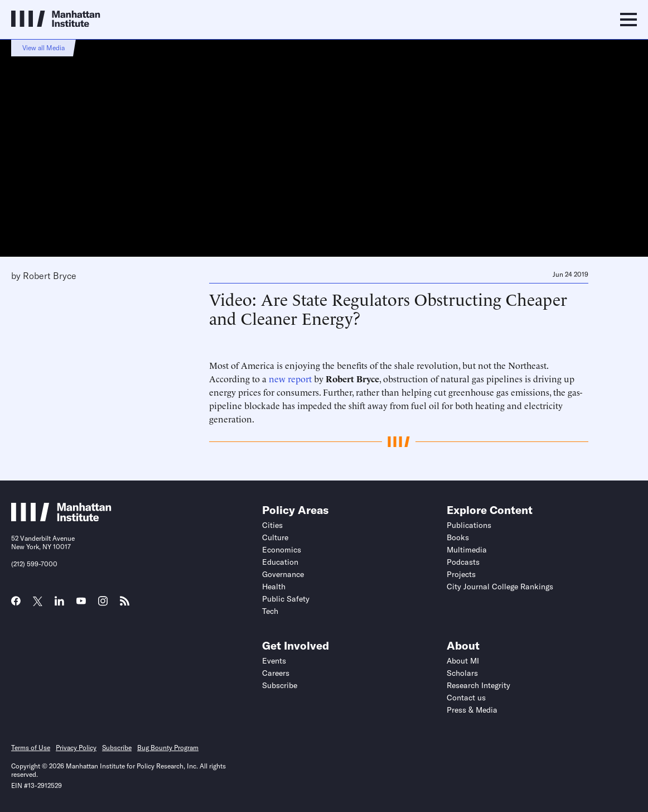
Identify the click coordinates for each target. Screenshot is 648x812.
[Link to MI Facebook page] (16, 604)
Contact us (466, 698)
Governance (283, 574)
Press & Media (472, 710)
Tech (270, 611)
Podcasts (463, 562)
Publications (469, 525)
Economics (282, 550)
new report (290, 378)
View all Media (43, 48)
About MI (463, 661)
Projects (461, 574)
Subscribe (280, 685)
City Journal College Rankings (500, 587)
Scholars (462, 673)
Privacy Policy (76, 748)
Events (274, 661)
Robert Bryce (50, 276)
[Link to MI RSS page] (125, 604)
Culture (275, 537)
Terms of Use (31, 748)
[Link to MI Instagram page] (103, 605)
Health (274, 587)
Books (458, 537)
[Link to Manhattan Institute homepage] (61, 518)
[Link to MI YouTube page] (81, 602)
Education (280, 562)
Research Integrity (478, 685)
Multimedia (467, 550)
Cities (272, 525)
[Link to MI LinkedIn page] (59, 604)
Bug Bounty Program (168, 748)
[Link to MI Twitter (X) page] (38, 602)
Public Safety (286, 599)
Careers (276, 673)
